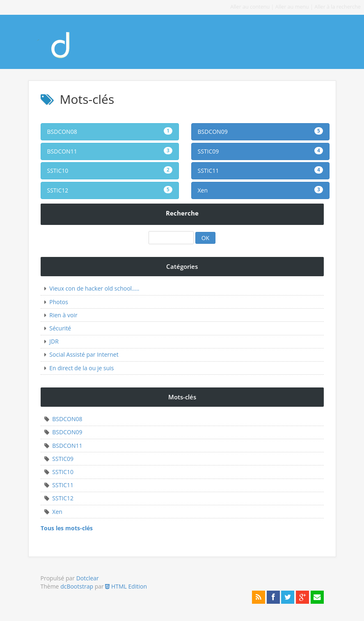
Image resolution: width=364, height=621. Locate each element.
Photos (59, 302)
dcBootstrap (77, 586)
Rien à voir (63, 315)
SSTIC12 (110, 190)
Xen (260, 190)
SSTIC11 (260, 170)
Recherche (182, 213)
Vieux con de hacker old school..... (94, 288)
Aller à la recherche (338, 7)
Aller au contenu (250, 7)
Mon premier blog (67, 42)
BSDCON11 (110, 151)
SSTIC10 (110, 170)
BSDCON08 (110, 131)
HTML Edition (126, 586)
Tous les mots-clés (67, 528)
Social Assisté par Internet (84, 354)
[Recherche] (171, 238)
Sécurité (60, 328)
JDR (54, 341)
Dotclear (88, 578)
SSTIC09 (260, 151)
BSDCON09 (260, 131)
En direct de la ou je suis (81, 368)
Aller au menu (292, 7)
